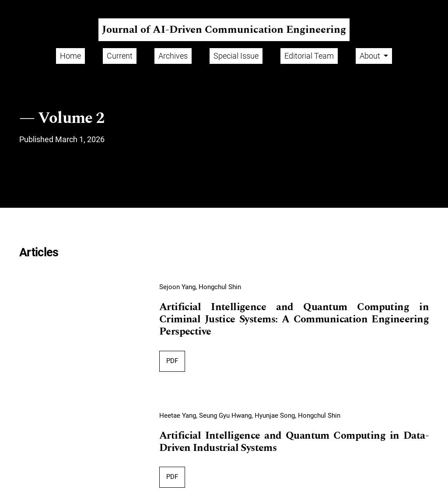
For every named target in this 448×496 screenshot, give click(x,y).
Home (70, 56)
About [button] (371, 56)
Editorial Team (309, 56)
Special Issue (236, 56)
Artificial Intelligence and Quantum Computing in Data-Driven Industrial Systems (294, 442)
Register (401, 7)
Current (120, 56)
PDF (172, 361)
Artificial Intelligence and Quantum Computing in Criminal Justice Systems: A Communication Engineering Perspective (294, 320)
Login (432, 7)
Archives (173, 56)
